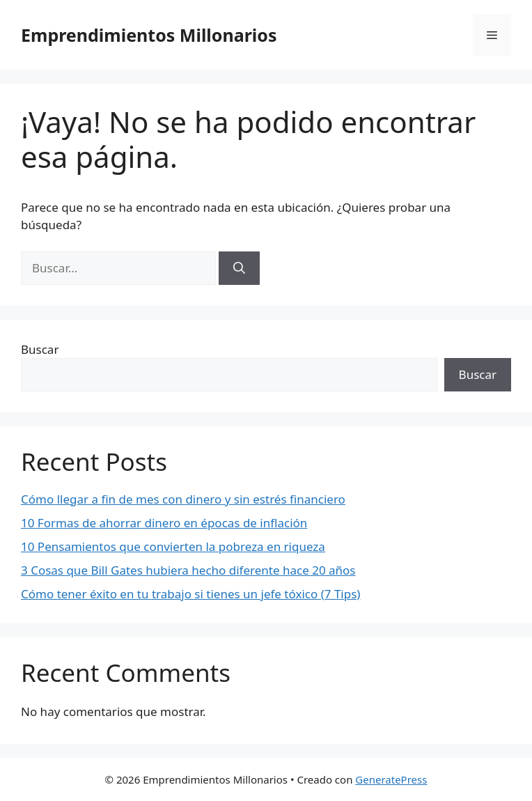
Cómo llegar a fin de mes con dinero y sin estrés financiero (183, 499)
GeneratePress (391, 779)
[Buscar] (239, 268)
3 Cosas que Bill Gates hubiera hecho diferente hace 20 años (188, 570)
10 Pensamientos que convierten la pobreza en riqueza (173, 546)
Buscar (40, 349)
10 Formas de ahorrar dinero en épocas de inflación (164, 523)
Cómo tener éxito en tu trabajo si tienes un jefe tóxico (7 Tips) (190, 594)
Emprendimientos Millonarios (149, 35)
